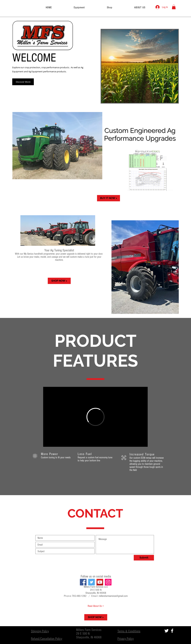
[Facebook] (83, 582)
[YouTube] (100, 582)
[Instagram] (108, 582)
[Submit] (144, 558)
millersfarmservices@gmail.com (113, 596)
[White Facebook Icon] (172, 631)
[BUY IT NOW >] (108, 198)
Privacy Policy (126, 639)
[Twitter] (92, 582)
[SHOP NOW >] (59, 281)
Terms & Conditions (129, 631)
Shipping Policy (40, 631)
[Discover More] (23, 82)
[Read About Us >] (96, 606)
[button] (174, 7)
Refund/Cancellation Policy (47, 639)
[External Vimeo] (95, 417)
